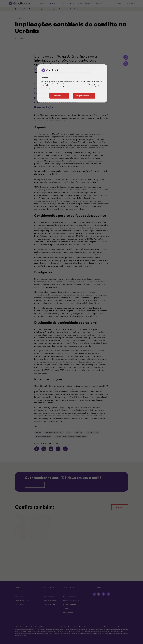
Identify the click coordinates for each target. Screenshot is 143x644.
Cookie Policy (46, 88)
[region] (72, 83)
